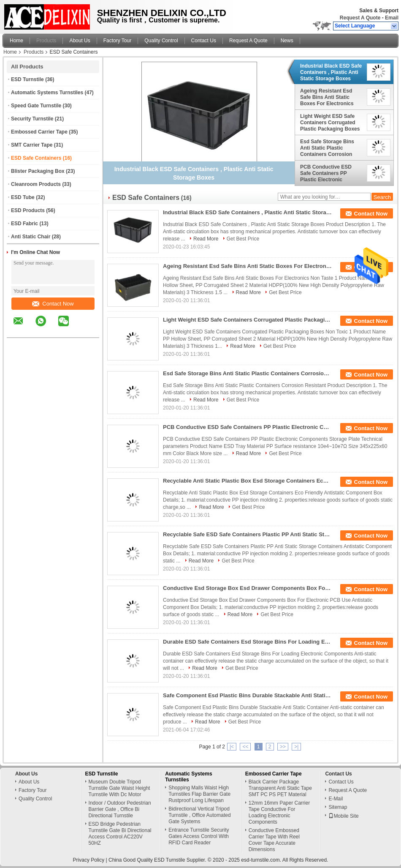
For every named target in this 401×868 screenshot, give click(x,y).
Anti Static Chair (31, 237)
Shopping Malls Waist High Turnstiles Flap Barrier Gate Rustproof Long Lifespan (199, 794)
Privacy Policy (89, 860)
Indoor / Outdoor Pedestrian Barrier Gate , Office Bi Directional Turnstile (120, 809)
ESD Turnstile (27, 79)
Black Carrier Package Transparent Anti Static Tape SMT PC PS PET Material (280, 788)
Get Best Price (243, 239)
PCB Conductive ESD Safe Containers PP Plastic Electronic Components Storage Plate (326, 173)
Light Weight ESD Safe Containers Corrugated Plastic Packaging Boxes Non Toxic (330, 123)
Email (392, 18)
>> (283, 747)
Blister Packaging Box (38, 171)
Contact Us (204, 41)
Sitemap (338, 807)
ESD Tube (23, 197)
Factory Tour (117, 41)
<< (245, 747)
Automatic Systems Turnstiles (47, 93)
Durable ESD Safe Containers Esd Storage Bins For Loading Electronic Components (247, 642)
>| (296, 747)
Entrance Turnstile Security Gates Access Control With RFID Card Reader (199, 836)
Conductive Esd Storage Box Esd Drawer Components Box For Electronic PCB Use (247, 588)
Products (46, 41)
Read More (206, 239)
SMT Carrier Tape (32, 145)
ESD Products (28, 210)
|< (232, 747)
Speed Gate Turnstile (36, 106)
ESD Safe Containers (36, 158)
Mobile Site (343, 816)
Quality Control (161, 41)
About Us (80, 41)
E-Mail (336, 799)
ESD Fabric (24, 224)
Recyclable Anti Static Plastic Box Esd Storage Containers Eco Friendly (247, 481)
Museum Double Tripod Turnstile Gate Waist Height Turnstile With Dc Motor (119, 788)
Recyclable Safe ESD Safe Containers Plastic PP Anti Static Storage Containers (247, 534)
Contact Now (53, 304)
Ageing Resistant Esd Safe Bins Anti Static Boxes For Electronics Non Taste (327, 97)
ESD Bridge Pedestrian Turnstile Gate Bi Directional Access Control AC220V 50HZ (120, 834)
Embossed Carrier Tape (39, 132)
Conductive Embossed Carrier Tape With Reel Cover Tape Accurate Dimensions (274, 840)
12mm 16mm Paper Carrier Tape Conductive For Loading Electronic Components (279, 812)
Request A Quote (360, 18)
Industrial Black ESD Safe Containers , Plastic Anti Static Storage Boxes (331, 72)
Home (16, 41)
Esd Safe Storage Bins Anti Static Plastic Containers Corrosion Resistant (327, 148)
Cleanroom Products (36, 184)
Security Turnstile (32, 119)
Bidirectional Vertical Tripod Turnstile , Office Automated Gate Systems (199, 815)
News (287, 41)
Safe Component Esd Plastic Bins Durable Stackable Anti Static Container (247, 695)
